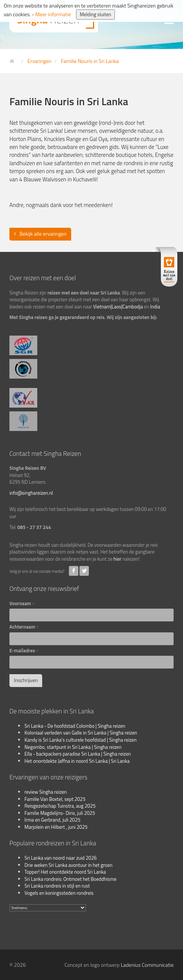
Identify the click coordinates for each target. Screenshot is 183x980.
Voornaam (22, 603)
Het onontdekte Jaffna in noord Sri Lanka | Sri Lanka (77, 761)
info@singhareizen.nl (31, 493)
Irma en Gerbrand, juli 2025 (52, 820)
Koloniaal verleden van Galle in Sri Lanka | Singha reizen (81, 733)
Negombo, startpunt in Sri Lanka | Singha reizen (73, 747)
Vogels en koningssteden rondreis (59, 893)
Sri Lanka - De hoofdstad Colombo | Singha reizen (75, 726)
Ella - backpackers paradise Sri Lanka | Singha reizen (78, 754)
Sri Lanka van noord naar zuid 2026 (61, 858)
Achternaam (24, 627)
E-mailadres (24, 651)
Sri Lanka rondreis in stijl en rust (57, 886)
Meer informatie (53, 14)
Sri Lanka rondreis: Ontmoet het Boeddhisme (70, 879)
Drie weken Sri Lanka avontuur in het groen (69, 865)
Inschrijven (26, 680)
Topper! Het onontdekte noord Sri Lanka (65, 872)
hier (117, 559)
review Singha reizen (46, 792)
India (155, 307)
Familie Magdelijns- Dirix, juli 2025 (60, 813)
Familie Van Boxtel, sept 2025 (55, 799)
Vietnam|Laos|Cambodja (118, 307)
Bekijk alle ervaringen (43, 234)
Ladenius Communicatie (147, 965)
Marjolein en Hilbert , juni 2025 (56, 827)
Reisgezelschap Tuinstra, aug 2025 (60, 806)
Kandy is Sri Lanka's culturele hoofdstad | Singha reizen (81, 740)
